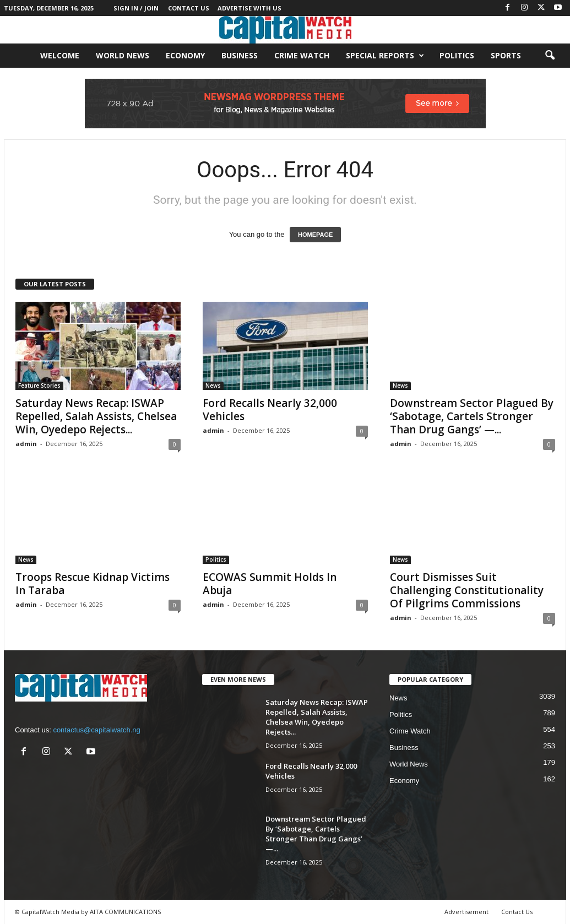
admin (26, 444)
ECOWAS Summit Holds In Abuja (270, 584)
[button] (550, 56)
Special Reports (385, 56)
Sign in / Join (136, 8)
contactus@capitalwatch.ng (96, 730)
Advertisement (466, 912)
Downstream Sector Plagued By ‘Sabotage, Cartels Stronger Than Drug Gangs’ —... (472, 416)
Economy (185, 55)
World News (123, 55)
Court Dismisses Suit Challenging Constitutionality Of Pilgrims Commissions (467, 590)
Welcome (60, 55)
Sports (506, 55)
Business (240, 55)
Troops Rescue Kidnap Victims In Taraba (93, 584)
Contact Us (189, 8)
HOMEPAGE (315, 235)
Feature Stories (39, 385)
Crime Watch (302, 55)
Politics (457, 55)
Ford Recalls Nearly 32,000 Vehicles (270, 410)
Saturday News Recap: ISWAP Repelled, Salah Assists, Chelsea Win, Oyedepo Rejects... (96, 416)
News (213, 385)
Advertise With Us (249, 8)
